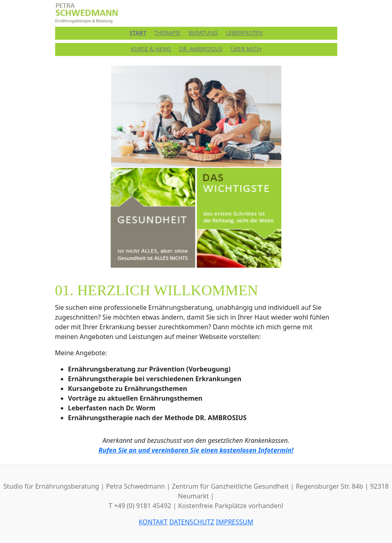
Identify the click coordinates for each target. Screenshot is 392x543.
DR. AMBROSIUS (201, 49)
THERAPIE (168, 33)
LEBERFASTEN (244, 33)
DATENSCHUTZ (192, 522)
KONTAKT (153, 522)
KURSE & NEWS (151, 49)
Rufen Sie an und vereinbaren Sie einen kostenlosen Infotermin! (196, 450)
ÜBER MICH (246, 49)
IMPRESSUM (235, 522)
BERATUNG (203, 33)
